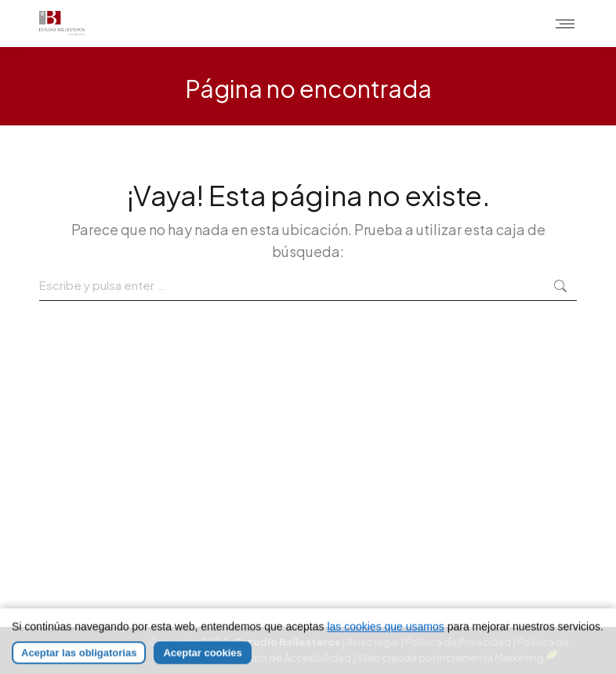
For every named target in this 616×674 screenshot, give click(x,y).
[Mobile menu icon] (565, 24)
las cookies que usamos (385, 640)
